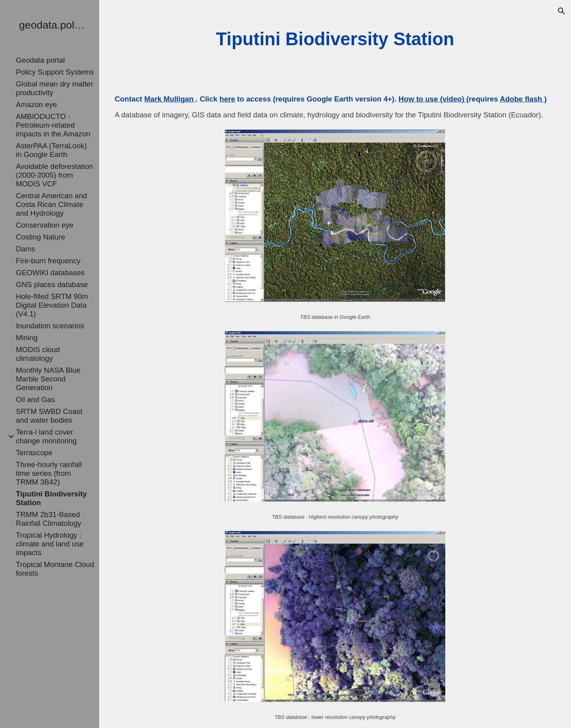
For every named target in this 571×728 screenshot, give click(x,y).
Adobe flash (522, 99)
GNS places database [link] (52, 284)
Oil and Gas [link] (35, 399)
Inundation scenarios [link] (50, 326)
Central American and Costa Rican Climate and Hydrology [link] (51, 204)
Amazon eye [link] (36, 104)
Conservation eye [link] (45, 225)
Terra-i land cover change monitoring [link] (46, 436)
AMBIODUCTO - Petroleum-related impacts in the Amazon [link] (53, 125)
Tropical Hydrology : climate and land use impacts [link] (50, 544)
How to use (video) (432, 99)
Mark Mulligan (170, 99)
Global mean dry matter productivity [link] (55, 88)
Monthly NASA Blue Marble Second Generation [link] (48, 379)
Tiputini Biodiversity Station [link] (51, 498)
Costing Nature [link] (40, 237)
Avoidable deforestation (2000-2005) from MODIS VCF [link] (55, 175)
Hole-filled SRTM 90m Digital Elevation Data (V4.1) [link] (52, 305)
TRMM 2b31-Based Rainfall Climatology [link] (49, 519)
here (227, 99)
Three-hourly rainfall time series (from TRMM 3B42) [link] (49, 473)
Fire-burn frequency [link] (48, 261)
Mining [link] (27, 338)
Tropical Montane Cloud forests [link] (55, 569)
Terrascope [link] (34, 453)
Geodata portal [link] (40, 60)
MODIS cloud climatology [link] (38, 354)
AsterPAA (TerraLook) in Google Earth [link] (51, 150)
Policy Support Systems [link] (55, 72)
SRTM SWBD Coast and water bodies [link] (49, 416)
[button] (561, 11)
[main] (335, 39)
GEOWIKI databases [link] (50, 273)
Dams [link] (26, 249)
